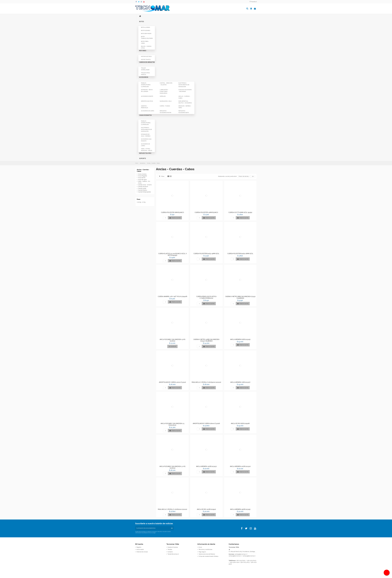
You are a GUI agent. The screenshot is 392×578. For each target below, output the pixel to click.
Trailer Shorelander (145, 69)
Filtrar (162, 176)
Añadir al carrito (175, 218)
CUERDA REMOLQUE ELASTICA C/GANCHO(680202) (206, 297)
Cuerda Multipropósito (144, 192)
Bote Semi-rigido (146, 34)
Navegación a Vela (166, 101)
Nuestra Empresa (173, 547)
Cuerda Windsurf (143, 187)
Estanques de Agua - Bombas (146, 135)
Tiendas (170, 550)
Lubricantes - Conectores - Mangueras (164, 91)
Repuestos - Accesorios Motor (165, 112)
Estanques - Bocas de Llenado (147, 91)
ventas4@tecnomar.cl (249, 556)
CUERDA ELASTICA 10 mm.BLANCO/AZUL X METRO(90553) (172, 254)
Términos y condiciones (205, 550)
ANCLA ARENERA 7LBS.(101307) (240, 382)
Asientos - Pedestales (145, 107)
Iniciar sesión (140, 550)
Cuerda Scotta (142, 188)
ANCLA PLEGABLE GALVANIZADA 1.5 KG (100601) (172, 340)
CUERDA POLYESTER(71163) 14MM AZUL (206, 254)
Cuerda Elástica (142, 190)
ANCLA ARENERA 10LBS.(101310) (240, 466)
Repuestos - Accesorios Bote (184, 112)
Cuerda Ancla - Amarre (145, 185)
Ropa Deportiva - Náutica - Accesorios (185, 102)
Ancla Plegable (142, 176)
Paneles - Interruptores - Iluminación (146, 85)
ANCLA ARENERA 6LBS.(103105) (240, 339)
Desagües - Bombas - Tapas (185, 107)
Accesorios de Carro (148, 111)
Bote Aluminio (145, 27)
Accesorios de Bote (147, 96)
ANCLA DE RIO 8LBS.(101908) (240, 423)
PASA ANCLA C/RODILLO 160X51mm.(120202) (206, 382)
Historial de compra (142, 552)
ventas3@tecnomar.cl (235, 556)
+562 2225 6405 (252, 561)
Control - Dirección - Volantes (166, 84)
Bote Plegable (146, 30)
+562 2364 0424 (234, 562)
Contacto (170, 552)
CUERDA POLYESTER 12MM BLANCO (206, 212)
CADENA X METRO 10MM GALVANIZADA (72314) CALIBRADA (206, 340)
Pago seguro (202, 552)
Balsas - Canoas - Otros (147, 47)
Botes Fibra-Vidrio (145, 42)
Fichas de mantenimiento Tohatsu (208, 557)
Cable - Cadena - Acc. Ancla (144, 182)
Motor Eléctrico (146, 56)
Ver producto (172, 346)
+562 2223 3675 (245, 562)
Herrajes (163, 96)
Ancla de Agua (142, 179)
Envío (200, 547)
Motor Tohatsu (146, 59)
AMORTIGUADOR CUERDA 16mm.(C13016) (206, 423)
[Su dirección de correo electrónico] (153, 528)
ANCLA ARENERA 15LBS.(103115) (240, 509)
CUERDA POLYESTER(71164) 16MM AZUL (240, 254)
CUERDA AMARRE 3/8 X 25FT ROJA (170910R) (172, 296)
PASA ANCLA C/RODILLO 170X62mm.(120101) (172, 509)
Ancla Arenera (142, 174)
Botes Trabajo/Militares (147, 37)
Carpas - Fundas (165, 106)
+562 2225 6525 (241, 561)
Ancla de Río (142, 178)
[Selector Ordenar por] (244, 176)
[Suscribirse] (172, 528)
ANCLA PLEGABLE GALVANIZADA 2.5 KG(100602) (172, 424)
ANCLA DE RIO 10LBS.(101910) (206, 509)
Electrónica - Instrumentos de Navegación (184, 85)
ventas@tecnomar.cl (241, 554)
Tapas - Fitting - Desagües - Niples (147, 150)
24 (253, 176)
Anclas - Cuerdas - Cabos (184, 97)
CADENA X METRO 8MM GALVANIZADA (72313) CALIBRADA (240, 297)
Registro (139, 547)
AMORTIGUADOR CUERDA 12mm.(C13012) (172, 382)
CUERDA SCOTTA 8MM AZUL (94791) (240, 212)
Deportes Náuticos (147, 101)
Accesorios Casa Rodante (146, 140)
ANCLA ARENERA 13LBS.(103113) (206, 466)
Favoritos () (253, 2)
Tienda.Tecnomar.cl (173, 554)
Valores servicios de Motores (207, 554)
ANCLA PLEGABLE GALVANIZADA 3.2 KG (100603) (172, 467)
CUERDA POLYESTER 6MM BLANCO (172, 212)
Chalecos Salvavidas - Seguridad (185, 91)
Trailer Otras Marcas (145, 74)
